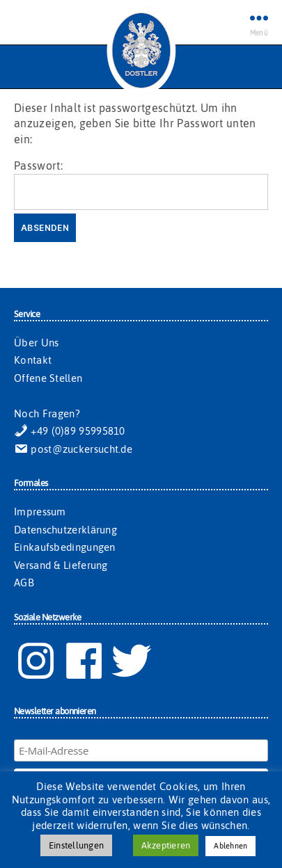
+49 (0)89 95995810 (70, 431)
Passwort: (141, 184)
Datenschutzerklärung (65, 530)
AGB (24, 582)
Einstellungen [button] (76, 845)
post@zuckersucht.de (73, 449)
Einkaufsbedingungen (65, 547)
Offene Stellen (48, 378)
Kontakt (33, 360)
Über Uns (36, 343)
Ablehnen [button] (230, 846)
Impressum (40, 512)
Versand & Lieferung (61, 565)
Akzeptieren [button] (166, 845)
